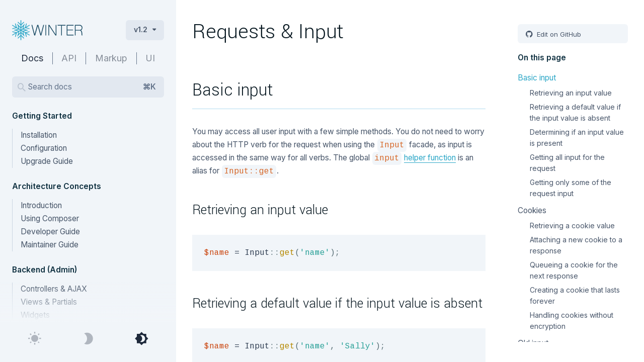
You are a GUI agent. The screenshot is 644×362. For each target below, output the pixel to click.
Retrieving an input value (571, 93)
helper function (430, 158)
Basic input (537, 78)
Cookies (532, 210)
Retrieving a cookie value (572, 225)
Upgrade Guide (47, 161)
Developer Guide (50, 232)
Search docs (92, 87)
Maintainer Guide (50, 245)
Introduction (41, 205)
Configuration (44, 148)
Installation (39, 135)
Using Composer (50, 218)
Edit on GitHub (558, 34)
